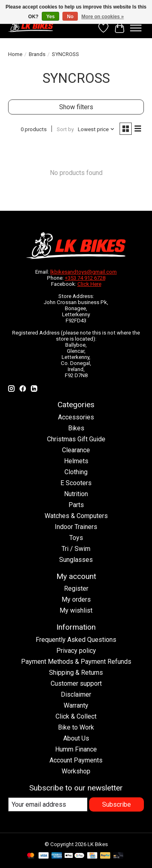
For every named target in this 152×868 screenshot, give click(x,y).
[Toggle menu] (136, 28)
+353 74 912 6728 (85, 278)
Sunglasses (76, 560)
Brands (37, 54)
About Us (76, 738)
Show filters (76, 107)
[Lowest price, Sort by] (96, 129)
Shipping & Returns (76, 673)
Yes (50, 17)
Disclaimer (76, 694)
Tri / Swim (76, 549)
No (70, 17)
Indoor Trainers (76, 527)
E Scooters (76, 483)
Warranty (76, 705)
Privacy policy (76, 651)
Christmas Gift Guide (76, 439)
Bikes (76, 428)
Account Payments (76, 760)
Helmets (76, 461)
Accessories (76, 417)
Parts (76, 505)
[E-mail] (48, 804)
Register (76, 588)
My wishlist (76, 610)
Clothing (76, 472)
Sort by (65, 129)
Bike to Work (76, 727)
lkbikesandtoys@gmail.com (83, 272)
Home (15, 54)
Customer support (76, 683)
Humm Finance (76, 749)
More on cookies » (103, 17)
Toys (76, 538)
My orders (76, 599)
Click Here (89, 284)
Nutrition (76, 494)
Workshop (76, 771)
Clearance (76, 450)
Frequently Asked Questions (76, 640)
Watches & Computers (76, 516)
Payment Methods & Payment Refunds (76, 662)
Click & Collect (76, 716)
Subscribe (117, 804)
